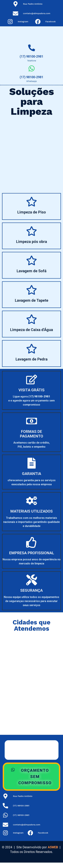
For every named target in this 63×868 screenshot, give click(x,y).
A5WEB (53, 847)
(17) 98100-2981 (31, 57)
